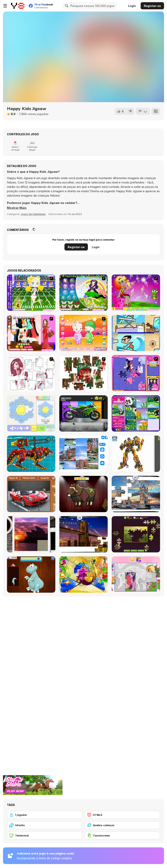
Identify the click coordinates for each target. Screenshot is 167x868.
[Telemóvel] (45, 835)
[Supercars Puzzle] (31, 494)
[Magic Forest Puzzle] (136, 413)
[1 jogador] (45, 815)
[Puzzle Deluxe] (83, 454)
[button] (17, 208)
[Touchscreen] (122, 835)
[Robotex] (136, 454)
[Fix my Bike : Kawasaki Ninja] (83, 413)
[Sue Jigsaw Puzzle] (136, 373)
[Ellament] (83, 293)
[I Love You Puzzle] (83, 373)
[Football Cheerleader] (31, 293)
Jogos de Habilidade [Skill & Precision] (33, 214)
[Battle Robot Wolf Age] (31, 454)
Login (132, 6)
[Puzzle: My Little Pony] (136, 575)
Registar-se (152, 6)
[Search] (66, 6)
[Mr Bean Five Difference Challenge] (136, 333)
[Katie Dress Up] (31, 333)
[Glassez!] (31, 413)
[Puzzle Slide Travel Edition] (31, 534)
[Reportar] (143, 111)
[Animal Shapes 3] (83, 494)
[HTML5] (122, 815)
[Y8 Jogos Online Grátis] (18, 6)
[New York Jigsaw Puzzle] (83, 534)
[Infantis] (45, 825)
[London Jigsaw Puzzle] (136, 494)
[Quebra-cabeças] (122, 825)
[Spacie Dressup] (136, 293)
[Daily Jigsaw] (136, 534)
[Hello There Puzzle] (31, 373)
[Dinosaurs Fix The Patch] (31, 575)
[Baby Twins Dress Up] (83, 333)
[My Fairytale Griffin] (83, 575)
